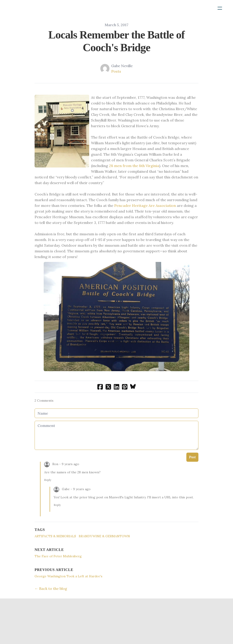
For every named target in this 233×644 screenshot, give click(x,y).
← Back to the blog (51, 588)
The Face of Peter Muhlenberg (58, 556)
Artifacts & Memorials (55, 536)
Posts (116, 71)
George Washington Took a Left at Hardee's (68, 576)
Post (192, 457)
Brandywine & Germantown (104, 536)
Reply (48, 480)
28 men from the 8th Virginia (134, 166)
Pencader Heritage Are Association (145, 205)
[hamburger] (220, 8)
